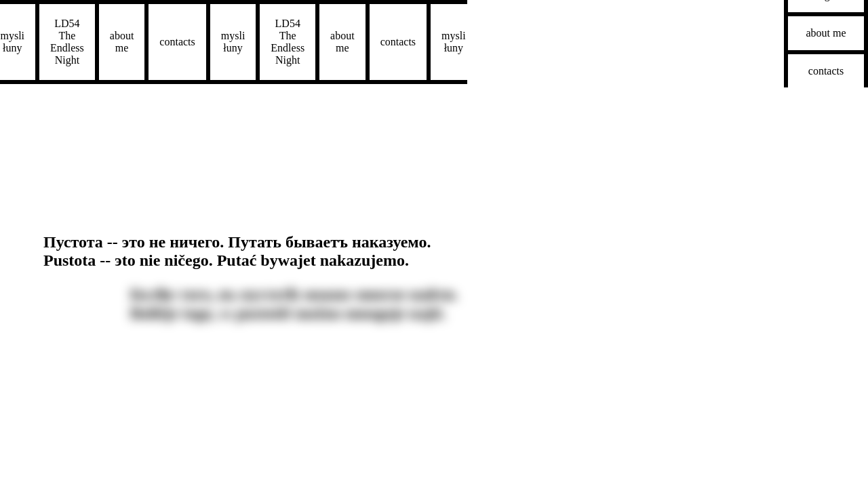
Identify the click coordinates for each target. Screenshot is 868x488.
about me (90, 42)
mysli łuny (201, 42)
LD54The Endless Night (35, 42)
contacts (146, 42)
